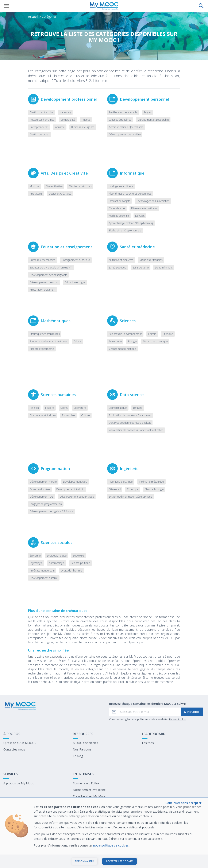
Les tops (148, 743)
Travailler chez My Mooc (90, 796)
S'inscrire (192, 712)
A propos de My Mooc (19, 783)
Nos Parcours (82, 749)
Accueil (33, 17)
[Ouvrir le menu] (7, 6)
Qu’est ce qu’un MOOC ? (20, 743)
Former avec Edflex (86, 783)
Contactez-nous (14, 749)
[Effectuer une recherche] (201, 6)
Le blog (78, 756)
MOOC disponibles (85, 743)
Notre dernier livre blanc (89, 790)
